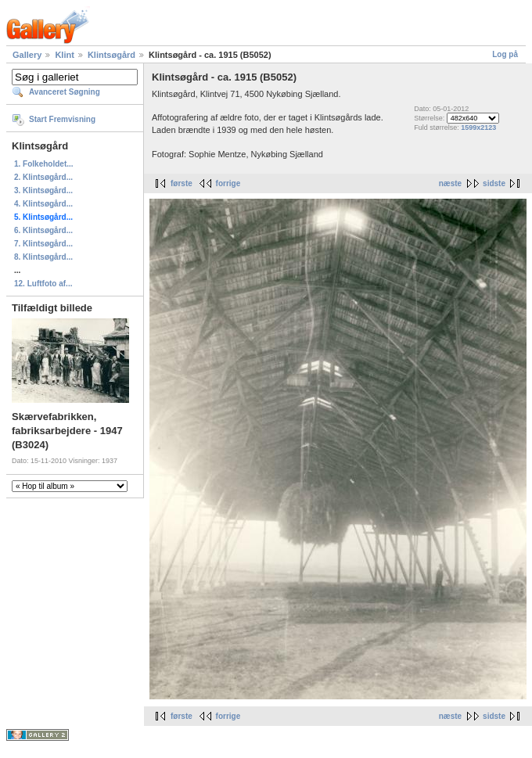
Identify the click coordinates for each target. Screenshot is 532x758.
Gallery (27, 55)
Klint (64, 55)
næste (450, 183)
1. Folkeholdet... (44, 164)
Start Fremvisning (62, 119)
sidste (494, 183)
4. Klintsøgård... (43, 204)
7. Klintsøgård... (43, 244)
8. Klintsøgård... (43, 257)
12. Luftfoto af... (43, 284)
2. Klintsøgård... (43, 177)
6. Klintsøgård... (43, 230)
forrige (228, 183)
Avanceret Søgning (65, 92)
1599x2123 (478, 128)
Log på (505, 54)
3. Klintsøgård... (43, 190)
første (182, 183)
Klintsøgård (111, 55)
